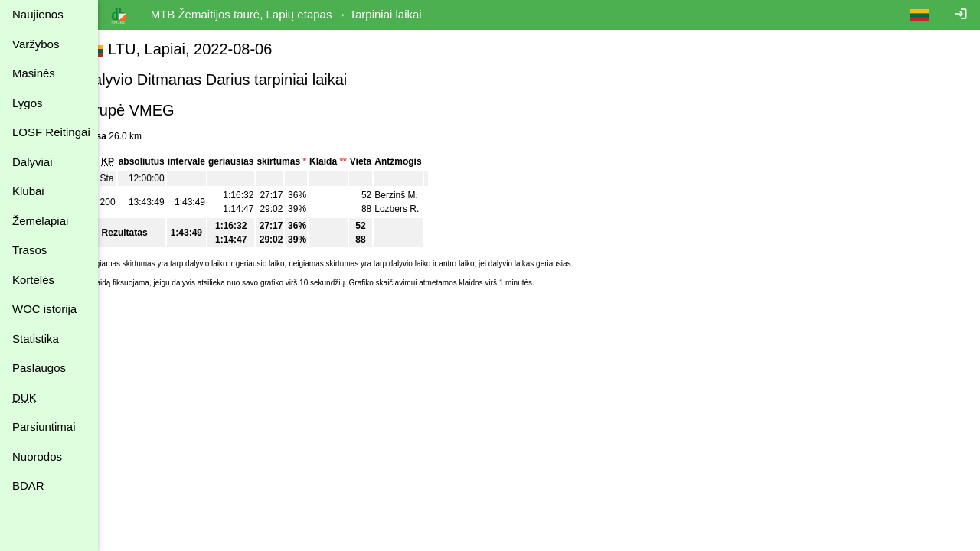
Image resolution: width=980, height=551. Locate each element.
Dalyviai (33, 162)
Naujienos (38, 14)
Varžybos (36, 44)
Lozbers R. (425, 209)
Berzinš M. (425, 195)
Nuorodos (37, 456)
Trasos (29, 250)
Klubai (28, 191)
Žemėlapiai (40, 221)
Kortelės (33, 280)
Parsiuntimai (44, 427)
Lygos (27, 103)
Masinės (34, 73)
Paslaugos (39, 368)
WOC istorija (44, 309)
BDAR (28, 486)
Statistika (36, 339)
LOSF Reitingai (51, 132)
